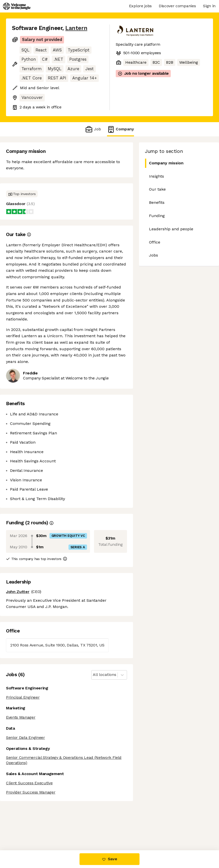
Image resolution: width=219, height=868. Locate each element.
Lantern (76, 28)
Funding (157, 216)
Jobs (153, 255)
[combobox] (93, 675)
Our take (157, 189)
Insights (156, 176)
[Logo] (17, 6)
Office (155, 242)
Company (120, 129)
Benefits (157, 202)
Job (93, 129)
